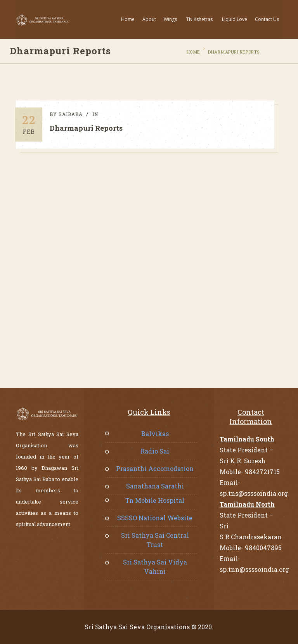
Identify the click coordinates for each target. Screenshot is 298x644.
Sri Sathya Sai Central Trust (155, 540)
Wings (170, 19)
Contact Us (267, 19)
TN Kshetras (199, 19)
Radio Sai (155, 451)
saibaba (72, 114)
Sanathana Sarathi (155, 486)
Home (128, 19)
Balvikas (155, 434)
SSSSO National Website (155, 518)
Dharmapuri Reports (233, 52)
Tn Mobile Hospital (155, 500)
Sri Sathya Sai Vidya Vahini (155, 567)
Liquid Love (235, 19)
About (149, 19)
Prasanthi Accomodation (155, 468)
